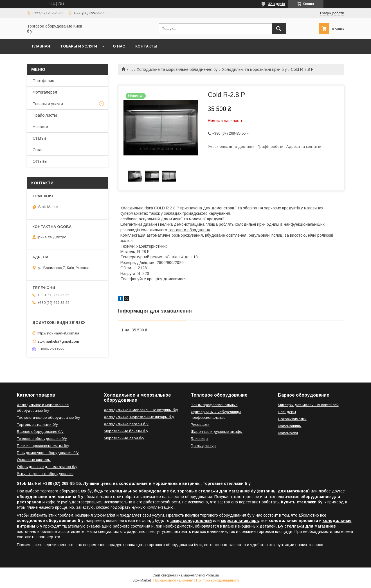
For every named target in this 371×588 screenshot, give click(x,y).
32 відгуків (276, 4)
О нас (119, 46)
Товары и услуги (79, 46)
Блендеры (287, 412)
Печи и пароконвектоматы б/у (43, 446)
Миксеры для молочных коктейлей (308, 405)
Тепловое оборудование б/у (42, 439)
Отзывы (40, 161)
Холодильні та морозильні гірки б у (254, 69)
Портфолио (43, 81)
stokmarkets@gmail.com (58, 341)
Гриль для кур (203, 446)
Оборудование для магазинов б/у (47, 467)
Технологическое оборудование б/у (49, 418)
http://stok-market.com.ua (58, 333)
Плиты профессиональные (214, 405)
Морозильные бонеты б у (126, 431)
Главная (41, 46)
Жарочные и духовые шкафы (217, 432)
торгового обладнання (189, 230)
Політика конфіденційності (217, 580)
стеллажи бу (310, 502)
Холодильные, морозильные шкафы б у (139, 417)
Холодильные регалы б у (126, 424)
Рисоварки (200, 425)
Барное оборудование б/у (40, 432)
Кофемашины (290, 426)
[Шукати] (279, 29)
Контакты (146, 46)
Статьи (39, 138)
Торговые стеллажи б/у (37, 425)
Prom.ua (212, 575)
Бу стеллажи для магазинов (307, 526)
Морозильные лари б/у (124, 438)
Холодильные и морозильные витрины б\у (141, 410)
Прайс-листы (45, 115)
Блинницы (199, 439)
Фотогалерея (45, 92)
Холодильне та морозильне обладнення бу (177, 69)
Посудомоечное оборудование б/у (48, 453)
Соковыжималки (292, 419)
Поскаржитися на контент (173, 580)
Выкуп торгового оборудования (45, 474)
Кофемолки (288, 433)
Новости (40, 127)
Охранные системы (34, 460)
